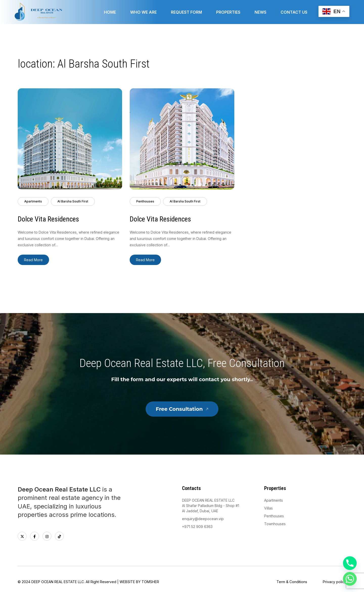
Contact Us (294, 12)
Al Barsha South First (73, 201)
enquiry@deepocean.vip (203, 519)
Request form (186, 12)
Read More (33, 260)
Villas (268, 508)
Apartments (33, 201)
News (260, 12)
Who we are (143, 12)
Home (110, 12)
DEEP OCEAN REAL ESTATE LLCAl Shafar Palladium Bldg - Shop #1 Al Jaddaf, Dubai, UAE (211, 506)
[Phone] (350, 563)
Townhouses (275, 524)
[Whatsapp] (350, 579)
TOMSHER (150, 582)
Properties (228, 12)
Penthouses (145, 201)
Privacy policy (335, 582)
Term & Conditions (292, 582)
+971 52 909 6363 (197, 527)
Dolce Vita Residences (48, 219)
